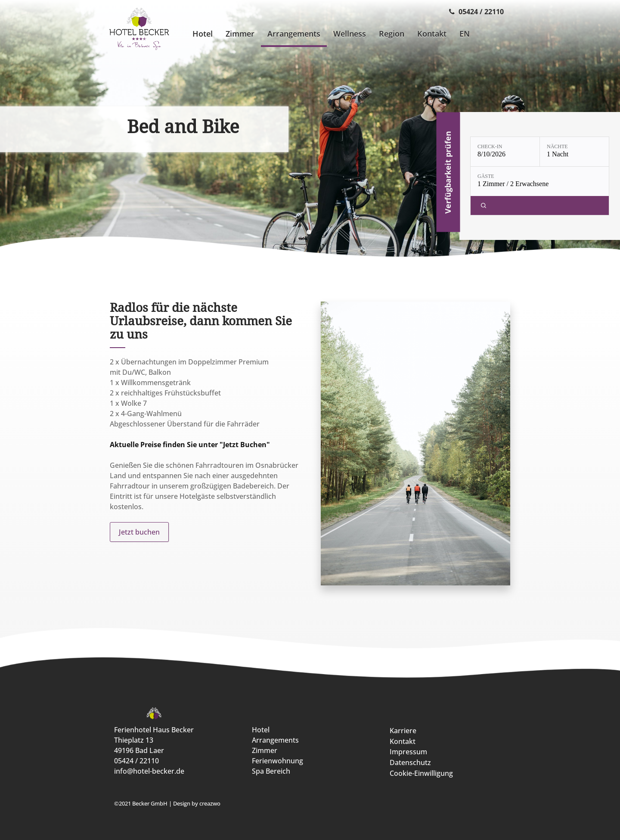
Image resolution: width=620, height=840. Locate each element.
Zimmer (265, 750)
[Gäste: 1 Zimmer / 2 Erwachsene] (540, 181)
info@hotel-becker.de (149, 771)
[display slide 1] (309, 232)
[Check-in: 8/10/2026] (505, 152)
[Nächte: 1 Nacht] (574, 152)
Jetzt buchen (139, 532)
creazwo (210, 803)
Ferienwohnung (277, 761)
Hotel (261, 730)
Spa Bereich (271, 771)
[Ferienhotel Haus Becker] (139, 30)
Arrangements (275, 740)
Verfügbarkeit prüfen (448, 172)
